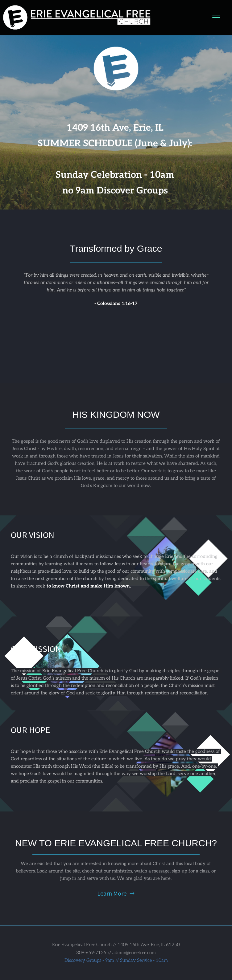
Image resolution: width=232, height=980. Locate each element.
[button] (216, 17)
